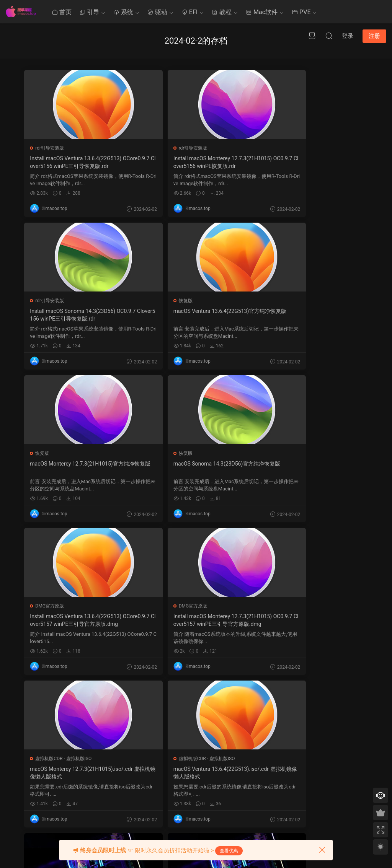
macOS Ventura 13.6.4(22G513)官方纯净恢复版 (79, 315)
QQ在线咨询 (308, 754)
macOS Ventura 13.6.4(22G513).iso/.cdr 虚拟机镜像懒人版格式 (78, 620)
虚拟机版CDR (282, 453)
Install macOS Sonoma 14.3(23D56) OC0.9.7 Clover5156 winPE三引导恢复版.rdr (312, 162)
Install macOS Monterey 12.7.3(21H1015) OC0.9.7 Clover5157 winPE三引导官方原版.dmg (196, 468)
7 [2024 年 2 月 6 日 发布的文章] (249, 759)
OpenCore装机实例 (287, 606)
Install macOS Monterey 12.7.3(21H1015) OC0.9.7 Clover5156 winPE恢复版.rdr (196, 162)
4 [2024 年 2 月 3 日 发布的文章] (276, 748)
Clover (196, 725)
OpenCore (200, 753)
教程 (222, 12)
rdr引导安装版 (50, 148)
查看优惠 (229, 851)
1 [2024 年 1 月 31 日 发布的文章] (256, 748)
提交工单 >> (307, 743)
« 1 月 (244, 827)
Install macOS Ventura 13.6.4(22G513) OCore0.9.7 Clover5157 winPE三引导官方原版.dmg (79, 468)
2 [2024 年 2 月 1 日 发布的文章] (262, 748)
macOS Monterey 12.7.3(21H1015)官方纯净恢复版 (196, 315)
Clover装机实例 (168, 606)
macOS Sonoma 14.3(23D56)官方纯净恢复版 (311, 315)
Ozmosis (198, 739)
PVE (301, 12)
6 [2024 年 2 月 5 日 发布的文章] (242, 759)
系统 (123, 12)
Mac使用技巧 (154, 739)
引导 (89, 12)
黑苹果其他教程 (156, 725)
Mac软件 (262, 12)
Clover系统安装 (156, 767)
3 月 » (259, 827)
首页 (62, 12)
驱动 (157, 12)
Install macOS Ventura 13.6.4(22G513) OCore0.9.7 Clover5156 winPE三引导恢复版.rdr (79, 163)
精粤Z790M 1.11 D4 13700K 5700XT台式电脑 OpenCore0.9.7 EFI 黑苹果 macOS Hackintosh (311, 620)
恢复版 (43, 301)
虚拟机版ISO (311, 453)
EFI (189, 12)
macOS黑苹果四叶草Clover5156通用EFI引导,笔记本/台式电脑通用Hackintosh (194, 620)
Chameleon (201, 767)
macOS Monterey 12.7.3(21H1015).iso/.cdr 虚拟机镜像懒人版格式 (311, 467)
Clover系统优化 (156, 753)
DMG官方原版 (50, 453)
